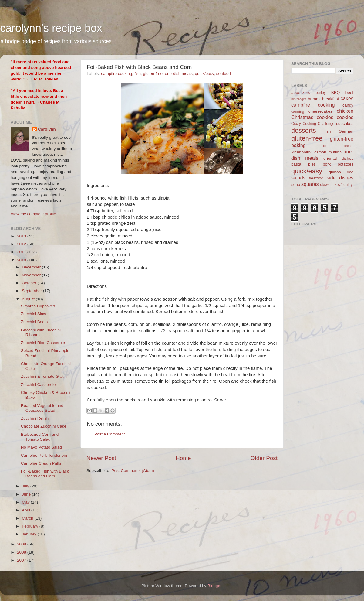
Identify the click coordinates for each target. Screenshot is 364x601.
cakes (347, 98)
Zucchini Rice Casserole (43, 343)
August (29, 299)
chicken (345, 111)
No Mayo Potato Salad (41, 447)
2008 (22, 552)
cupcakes (345, 123)
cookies (345, 117)
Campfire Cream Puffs (41, 463)
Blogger (214, 586)
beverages (299, 99)
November (32, 275)
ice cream (338, 146)
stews (325, 185)
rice (350, 172)
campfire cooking (116, 74)
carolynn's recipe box (51, 28)
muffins (335, 152)
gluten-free (153, 74)
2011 (22, 252)
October (30, 283)
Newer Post (101, 458)
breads (314, 99)
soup (296, 184)
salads (298, 178)
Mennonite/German (309, 152)
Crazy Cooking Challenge (313, 124)
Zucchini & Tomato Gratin (44, 376)
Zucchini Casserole (38, 385)
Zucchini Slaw (34, 314)
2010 (22, 260)
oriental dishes (338, 158)
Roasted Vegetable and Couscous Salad (42, 408)
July (26, 486)
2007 (22, 560)
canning (298, 111)
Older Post (264, 458)
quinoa (335, 172)
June (27, 494)
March (28, 518)
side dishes (340, 178)
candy (348, 105)
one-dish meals (179, 74)
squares (310, 184)
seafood (224, 74)
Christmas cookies (312, 117)
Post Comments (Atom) (133, 471)
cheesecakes (320, 111)
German (346, 131)
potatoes (345, 164)
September (32, 291)
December (32, 267)
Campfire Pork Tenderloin (44, 455)
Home (183, 458)
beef (349, 92)
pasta (296, 164)
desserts (304, 130)
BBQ (336, 92)
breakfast (331, 99)
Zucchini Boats (34, 322)
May (26, 502)
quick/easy (205, 74)
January (30, 534)
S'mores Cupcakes (38, 306)
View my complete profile (33, 214)
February (31, 526)
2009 (22, 544)
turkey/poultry (342, 185)
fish (138, 74)
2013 (22, 236)
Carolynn (47, 129)
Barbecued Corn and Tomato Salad (40, 437)
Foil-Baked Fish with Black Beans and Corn (45, 474)
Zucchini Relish (35, 418)
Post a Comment (110, 434)
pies (312, 164)
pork (327, 164)
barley (321, 93)
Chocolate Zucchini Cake (44, 426)
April (27, 510)
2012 (22, 244)
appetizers (301, 92)
